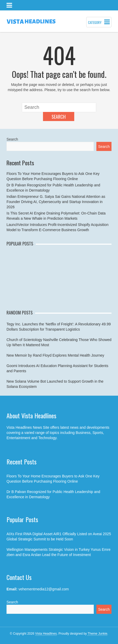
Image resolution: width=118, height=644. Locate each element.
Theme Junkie (97, 634)
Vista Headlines (46, 634)
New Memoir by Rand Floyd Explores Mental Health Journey (55, 355)
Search (59, 117)
